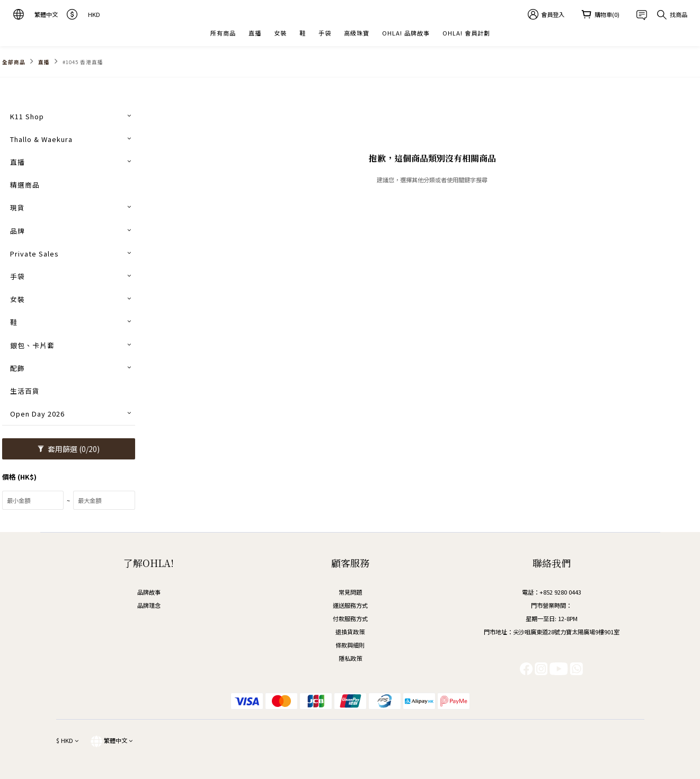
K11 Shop (27, 116)
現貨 (17, 207)
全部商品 (14, 62)
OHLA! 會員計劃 (466, 33)
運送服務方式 (350, 605)
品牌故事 (149, 592)
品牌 (17, 231)
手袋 (325, 33)
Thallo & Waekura (41, 139)
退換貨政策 (350, 632)
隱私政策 (350, 658)
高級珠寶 (357, 33)
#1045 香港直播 (83, 62)
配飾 (17, 368)
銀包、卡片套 (32, 345)
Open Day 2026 (37, 414)
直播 (255, 33)
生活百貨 (25, 391)
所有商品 (223, 33)
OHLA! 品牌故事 (406, 33)
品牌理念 (149, 605)
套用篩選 (69, 449)
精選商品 (25, 185)
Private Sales (34, 254)
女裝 (280, 33)
